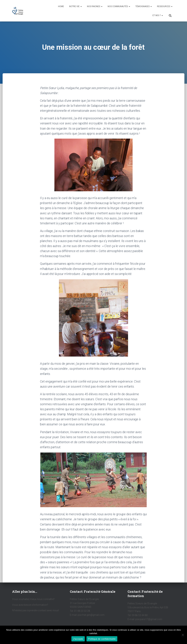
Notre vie (75, 6)
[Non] (183, 635)
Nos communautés (119, 6)
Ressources (165, 6)
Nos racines (95, 6)
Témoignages (144, 6)
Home (61, 6)
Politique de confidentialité (102, 639)
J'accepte (78, 639)
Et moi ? (158, 15)
